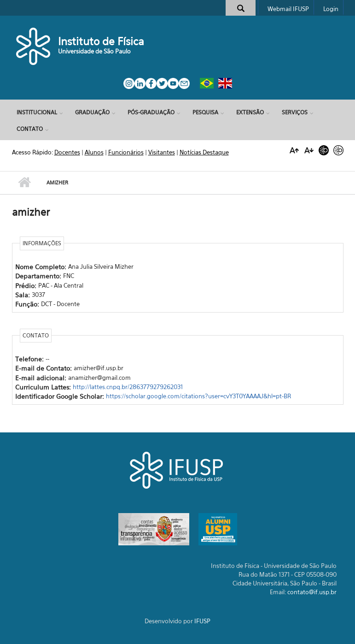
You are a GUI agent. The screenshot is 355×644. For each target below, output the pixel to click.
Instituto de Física (101, 41)
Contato (30, 129)
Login (331, 9)
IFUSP (202, 621)
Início (25, 183)
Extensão (250, 112)
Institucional (37, 112)
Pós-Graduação (151, 112)
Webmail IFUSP (288, 9)
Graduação (92, 112)
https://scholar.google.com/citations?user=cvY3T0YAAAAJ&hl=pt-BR (198, 396)
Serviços (295, 112)
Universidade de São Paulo (94, 51)
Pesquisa (205, 112)
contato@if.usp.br (312, 592)
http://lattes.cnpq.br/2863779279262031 (128, 387)
